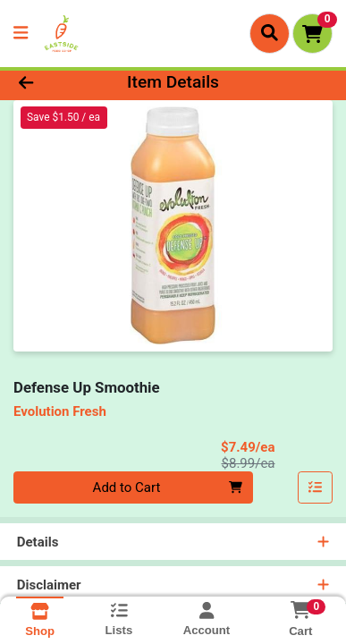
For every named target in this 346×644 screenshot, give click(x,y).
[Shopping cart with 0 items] (312, 34)
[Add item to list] (316, 487)
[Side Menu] (21, 34)
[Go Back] (53, 83)
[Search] (270, 33)
